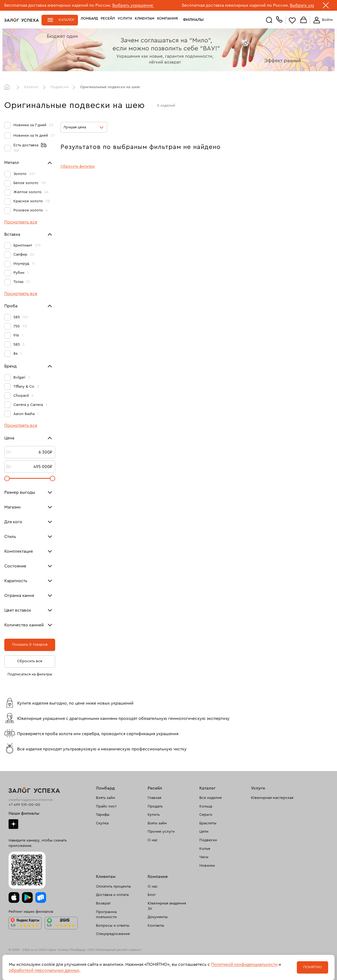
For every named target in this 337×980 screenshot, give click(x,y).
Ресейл (108, 20)
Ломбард (89, 20)
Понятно (312, 967)
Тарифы (103, 815)
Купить (154, 815)
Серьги (206, 815)
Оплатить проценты (113, 887)
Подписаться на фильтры (30, 674)
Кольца (206, 806)
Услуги (125, 20)
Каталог (67, 20)
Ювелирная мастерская (272, 798)
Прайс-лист (106, 806)
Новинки (207, 866)
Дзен (13, 824)
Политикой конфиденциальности (244, 964)
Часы (204, 857)
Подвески (59, 87)
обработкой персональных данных (44, 970)
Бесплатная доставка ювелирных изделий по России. (58, 5)
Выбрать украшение (133, 5)
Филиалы (190, 20)
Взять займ (106, 798)
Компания (167, 20)
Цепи (204, 832)
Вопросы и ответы (113, 926)
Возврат (103, 903)
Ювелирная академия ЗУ (167, 906)
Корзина (304, 20)
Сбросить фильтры (78, 166)
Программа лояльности (106, 915)
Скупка (102, 823)
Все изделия (210, 798)
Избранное (292, 20)
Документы (158, 917)
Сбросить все (30, 661)
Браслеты (208, 823)
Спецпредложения (113, 934)
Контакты (156, 926)
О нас (153, 840)
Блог (152, 895)
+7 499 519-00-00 (24, 805)
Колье (205, 849)
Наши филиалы (24, 813)
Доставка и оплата (112, 895)
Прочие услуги (161, 832)
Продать (155, 806)
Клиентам (145, 20)
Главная (8, 87)
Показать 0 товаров (30, 645)
